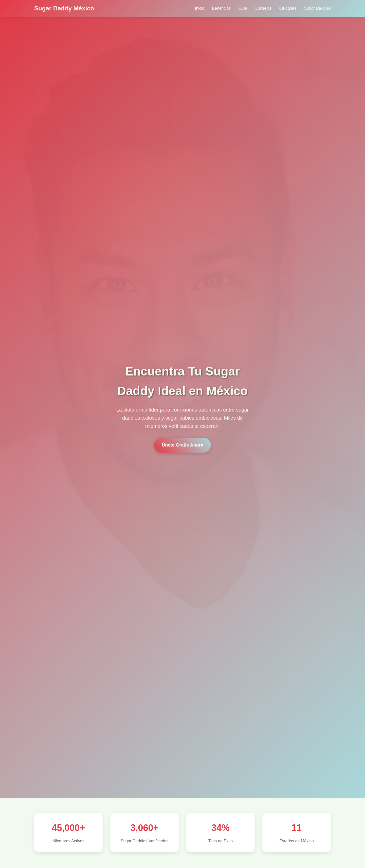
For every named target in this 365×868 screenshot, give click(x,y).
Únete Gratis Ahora (182, 445)
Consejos (263, 8)
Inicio (200, 8)
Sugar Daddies (317, 8)
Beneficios (221, 8)
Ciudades (288, 8)
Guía (243, 8)
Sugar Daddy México (64, 8)
